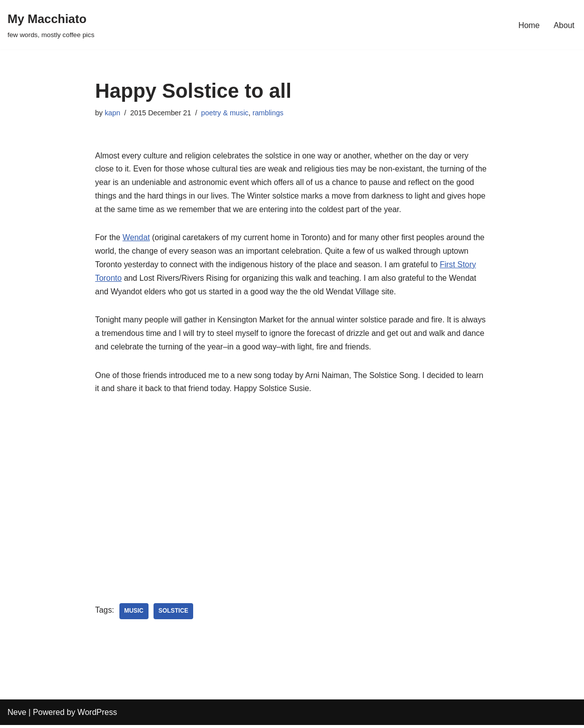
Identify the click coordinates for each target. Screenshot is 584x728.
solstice (174, 614)
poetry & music (226, 113)
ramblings (269, 113)
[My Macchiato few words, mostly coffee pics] (51, 25)
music (134, 614)
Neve (17, 715)
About (564, 25)
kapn (113, 113)
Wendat (137, 239)
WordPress (97, 715)
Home (529, 25)
